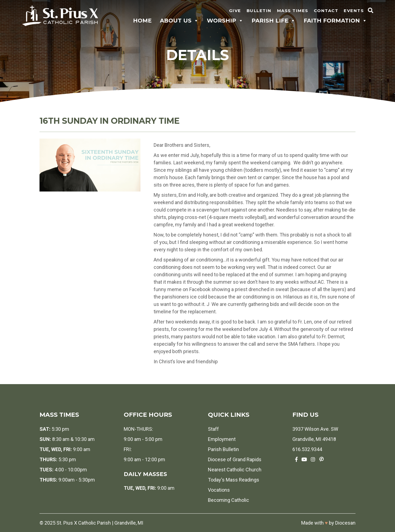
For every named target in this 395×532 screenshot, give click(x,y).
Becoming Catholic (228, 500)
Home (142, 21)
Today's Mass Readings (234, 480)
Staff (213, 429)
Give (235, 11)
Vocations (219, 490)
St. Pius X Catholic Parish (84, 523)
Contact (326, 11)
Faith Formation (335, 21)
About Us (179, 21)
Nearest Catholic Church (235, 470)
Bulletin (259, 11)
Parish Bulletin (223, 449)
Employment (222, 439)
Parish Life (273, 21)
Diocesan (345, 523)
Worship (225, 21)
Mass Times (293, 11)
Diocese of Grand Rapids (235, 459)
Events (354, 11)
